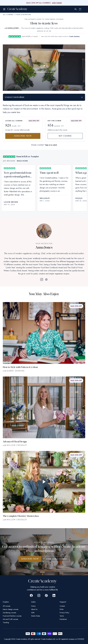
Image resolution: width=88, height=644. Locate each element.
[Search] (76, 9)
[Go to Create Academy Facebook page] (31, 595)
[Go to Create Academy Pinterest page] (46, 595)
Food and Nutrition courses (12, 616)
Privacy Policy (64, 613)
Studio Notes (36, 616)
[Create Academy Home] (18, 9)
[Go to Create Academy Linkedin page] (54, 595)
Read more (22, 161)
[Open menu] (4, 9)
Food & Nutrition (23, 15)
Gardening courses (9, 613)
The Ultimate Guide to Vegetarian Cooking (44, 19)
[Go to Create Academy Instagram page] (39, 595)
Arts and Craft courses (10, 619)
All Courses (8, 15)
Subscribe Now (23, 136)
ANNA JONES (13, 28)
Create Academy (74, 36)
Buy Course (65, 136)
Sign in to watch (51, 145)
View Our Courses (56, 559)
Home (33, 606)
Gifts (33, 613)
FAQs (62, 609)
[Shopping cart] (80, 9)
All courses (7, 606)
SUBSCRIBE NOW (30, 559)
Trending (6, 622)
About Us (34, 609)
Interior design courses (11, 609)
